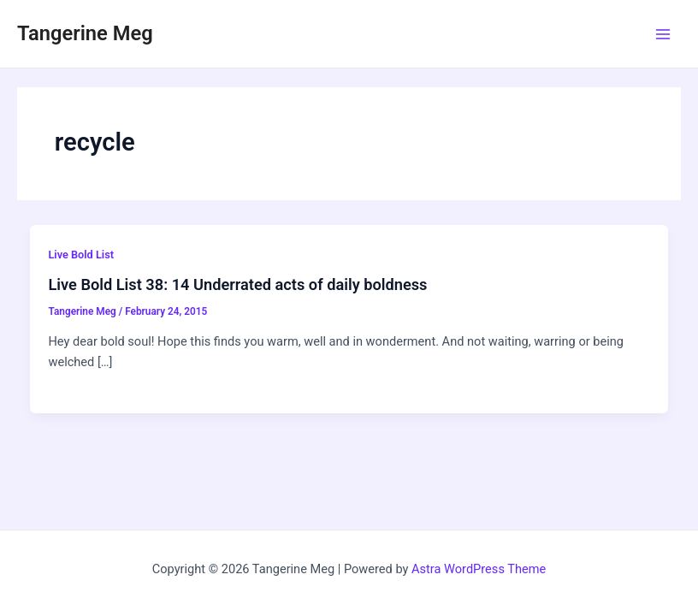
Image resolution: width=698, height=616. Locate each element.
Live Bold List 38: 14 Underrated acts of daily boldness (237, 284)
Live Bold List (81, 255)
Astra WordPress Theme (479, 569)
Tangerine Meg (85, 33)
